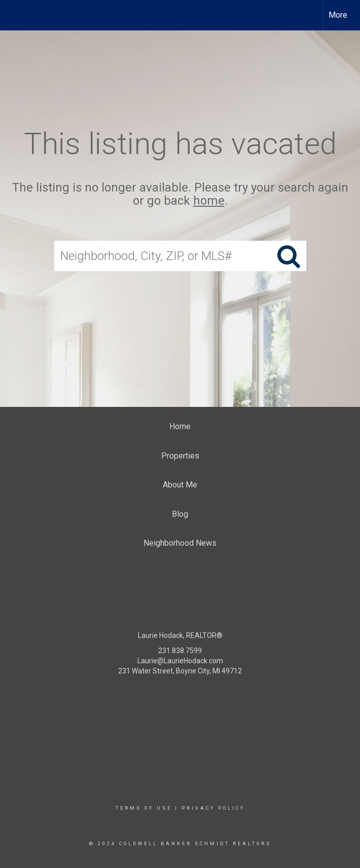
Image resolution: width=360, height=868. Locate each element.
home (209, 201)
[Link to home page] (13, 15)
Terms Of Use (144, 808)
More (338, 15)
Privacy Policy (213, 808)
